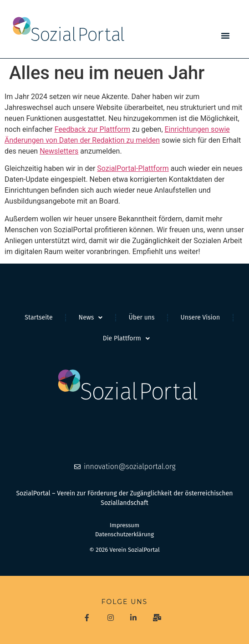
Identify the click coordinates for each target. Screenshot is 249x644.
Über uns (141, 317)
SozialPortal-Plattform (133, 168)
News (91, 318)
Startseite (38, 317)
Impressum (124, 525)
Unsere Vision (201, 317)
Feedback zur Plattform (92, 129)
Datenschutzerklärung (124, 534)
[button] (225, 35)
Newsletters (59, 151)
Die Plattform (126, 339)
